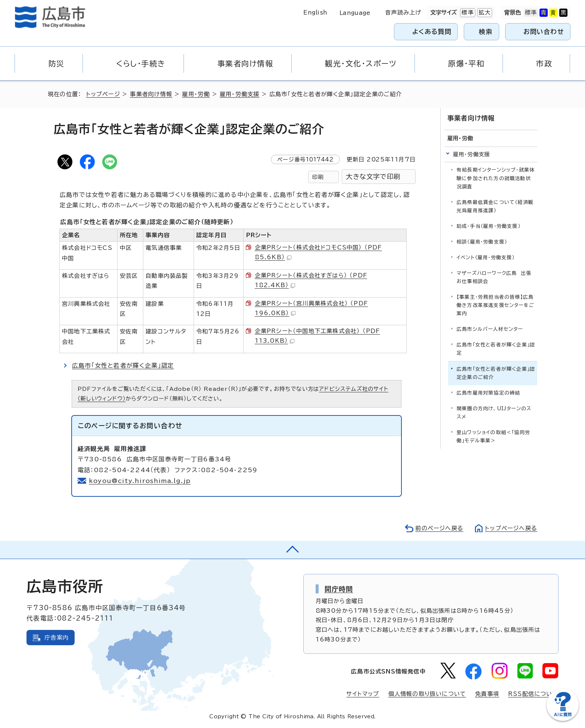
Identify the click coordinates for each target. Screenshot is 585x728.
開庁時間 (339, 589)
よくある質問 (432, 32)
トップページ (103, 94)
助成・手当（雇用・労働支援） (489, 226)
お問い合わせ (544, 32)
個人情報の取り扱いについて (427, 694)
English (315, 12)
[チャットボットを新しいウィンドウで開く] (563, 719)
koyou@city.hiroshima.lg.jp (140, 481)
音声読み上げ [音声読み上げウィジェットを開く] (403, 12)
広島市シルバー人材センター (490, 329)
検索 (486, 32)
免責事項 (487, 694)
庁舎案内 (57, 638)
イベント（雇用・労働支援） (486, 258)
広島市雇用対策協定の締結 (488, 393)
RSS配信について (533, 694)
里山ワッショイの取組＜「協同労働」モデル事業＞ (493, 437)
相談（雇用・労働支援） (482, 242)
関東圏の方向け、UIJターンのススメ (494, 413)
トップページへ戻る (511, 528)
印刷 (318, 177)
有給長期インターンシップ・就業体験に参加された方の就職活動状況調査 (496, 178)
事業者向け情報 (151, 94)
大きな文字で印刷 (373, 177)
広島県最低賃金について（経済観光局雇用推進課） (495, 206)
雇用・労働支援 (240, 94)
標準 (467, 13)
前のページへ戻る (439, 528)
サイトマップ (363, 694)
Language (355, 13)
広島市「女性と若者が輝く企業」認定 (123, 365)
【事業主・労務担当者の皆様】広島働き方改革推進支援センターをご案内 (495, 305)
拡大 (484, 13)
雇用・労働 (196, 94)
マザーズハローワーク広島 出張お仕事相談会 (494, 277)
